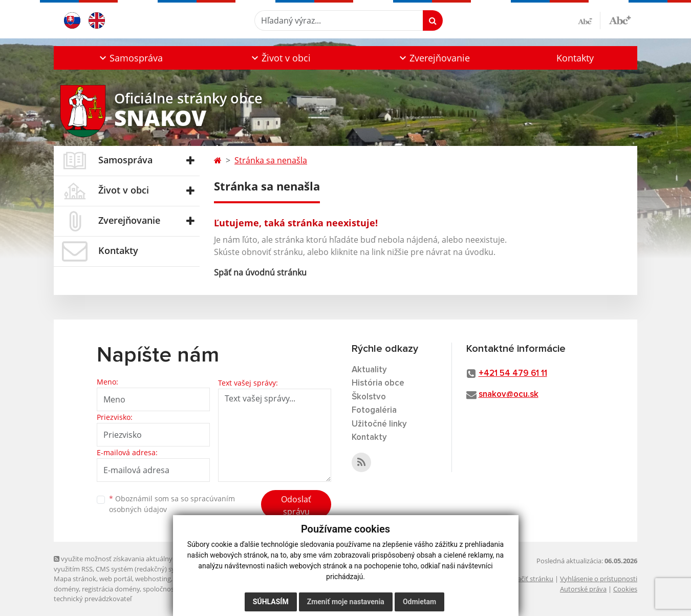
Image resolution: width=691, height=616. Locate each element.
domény (66, 589)
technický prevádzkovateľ (93, 599)
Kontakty (575, 58)
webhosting (153, 579)
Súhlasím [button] (271, 602)
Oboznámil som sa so (172, 504)
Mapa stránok (75, 579)
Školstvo (369, 397)
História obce (378, 383)
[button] (130, 58)
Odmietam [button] (419, 602)
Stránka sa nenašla (271, 160)
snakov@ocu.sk (509, 395)
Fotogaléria (374, 410)
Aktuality (369, 370)
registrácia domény (111, 589)
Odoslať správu (296, 505)
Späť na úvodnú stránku (260, 272)
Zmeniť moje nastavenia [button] (346, 602)
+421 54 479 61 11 (513, 374)
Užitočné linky (379, 424)
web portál (116, 579)
